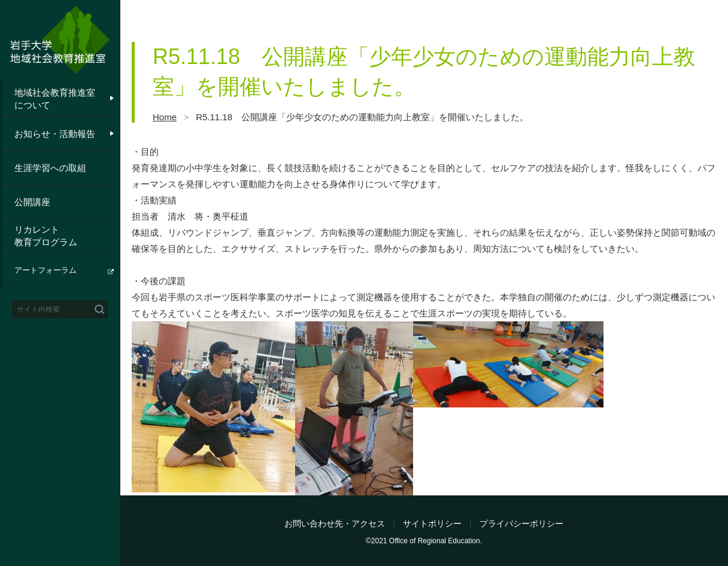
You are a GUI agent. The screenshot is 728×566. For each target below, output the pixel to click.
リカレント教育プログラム (46, 236)
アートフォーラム (45, 270)
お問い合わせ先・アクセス (335, 524)
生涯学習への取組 (50, 168)
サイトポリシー (432, 524)
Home (165, 117)
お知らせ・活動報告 (55, 134)
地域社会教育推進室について (55, 99)
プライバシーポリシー (521, 524)
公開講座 (32, 202)
